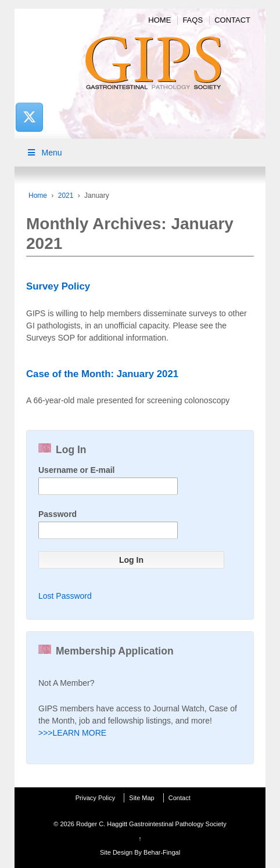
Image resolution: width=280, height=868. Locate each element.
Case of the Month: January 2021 (102, 374)
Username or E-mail (77, 470)
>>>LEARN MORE (72, 733)
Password (58, 514)
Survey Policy (58, 286)
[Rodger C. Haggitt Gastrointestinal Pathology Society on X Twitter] (29, 117)
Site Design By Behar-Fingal (140, 852)
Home (159, 20)
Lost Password (65, 596)
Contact (232, 20)
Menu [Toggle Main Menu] (44, 153)
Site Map (141, 798)
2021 (66, 196)
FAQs (193, 20)
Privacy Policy (95, 798)
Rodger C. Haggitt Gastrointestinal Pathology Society (150, 824)
